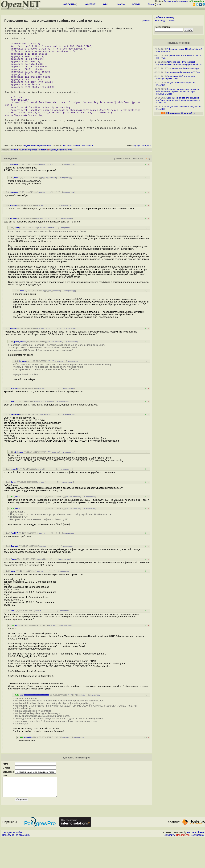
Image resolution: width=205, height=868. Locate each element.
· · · (55, 191)
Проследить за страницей (16, 865)
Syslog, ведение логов (61, 176)
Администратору (29, 176)
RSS (147, 185)
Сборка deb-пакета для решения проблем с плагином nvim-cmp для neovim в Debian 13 (178, 100)
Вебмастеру (197, 865)
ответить (41, 191)
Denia (13, 637)
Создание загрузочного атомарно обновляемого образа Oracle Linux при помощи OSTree (178, 91)
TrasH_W (14, 559)
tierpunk (13, 231)
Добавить (170, 865)
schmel (14, 495)
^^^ (46, 204)
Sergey (14, 508)
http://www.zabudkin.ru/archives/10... (79, 172)
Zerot (16, 254)
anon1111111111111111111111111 (30, 523)
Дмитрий (14, 572)
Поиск (151, 4)
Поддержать (183, 865)
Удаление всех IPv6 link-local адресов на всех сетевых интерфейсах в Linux (179, 63)
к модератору (68, 191)
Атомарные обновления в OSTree (183, 72)
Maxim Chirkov (196, 862)
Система (43, 176)
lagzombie (14, 191)
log (135, 172)
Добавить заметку (164, 17)
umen (13, 597)
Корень (15, 176)
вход (174, 1)
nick (12, 428)
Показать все (138, 185)
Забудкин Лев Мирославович (37, 172)
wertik (17, 204)
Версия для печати (165, 21)
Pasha (13, 585)
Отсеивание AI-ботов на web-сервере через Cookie (176, 77)
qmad (18, 651)
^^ (43, 204)
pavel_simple (20, 368)
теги (158, 4)
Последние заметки (178, 43)
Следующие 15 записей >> (181, 113)
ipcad (149, 172)
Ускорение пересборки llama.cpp (182, 68)
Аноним (13, 245)
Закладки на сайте (12, 862)
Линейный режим (123, 185)
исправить (147, 21)
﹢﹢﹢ (49, 191)
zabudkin (28, 763)
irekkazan (15, 441)
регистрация (183, 1)
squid (139, 172)
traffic (144, 172)
